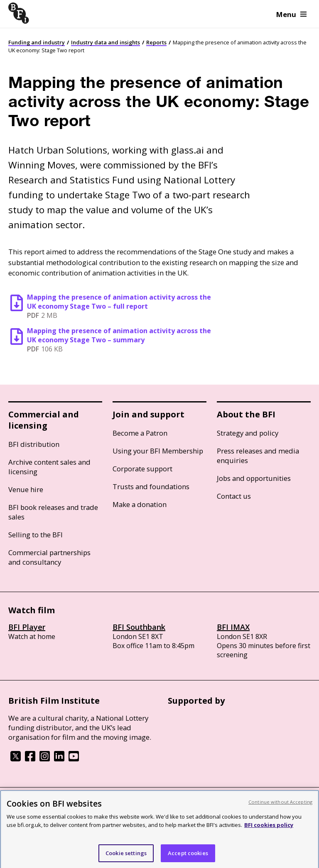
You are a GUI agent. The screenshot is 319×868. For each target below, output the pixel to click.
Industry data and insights (106, 42)
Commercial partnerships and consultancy (49, 557)
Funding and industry (37, 42)
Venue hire (26, 489)
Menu (291, 14)
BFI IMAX (233, 627)
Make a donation (140, 504)
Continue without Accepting (280, 808)
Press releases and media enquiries (258, 456)
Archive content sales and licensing (49, 467)
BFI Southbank (139, 627)
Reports (156, 42)
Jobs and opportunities (254, 478)
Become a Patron (140, 433)
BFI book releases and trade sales (53, 512)
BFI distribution (34, 444)
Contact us (234, 496)
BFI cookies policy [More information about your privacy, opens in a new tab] (269, 831)
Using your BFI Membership (158, 451)
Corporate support (142, 469)
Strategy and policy (248, 433)
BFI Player (27, 627)
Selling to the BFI (36, 535)
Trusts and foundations (151, 486)
